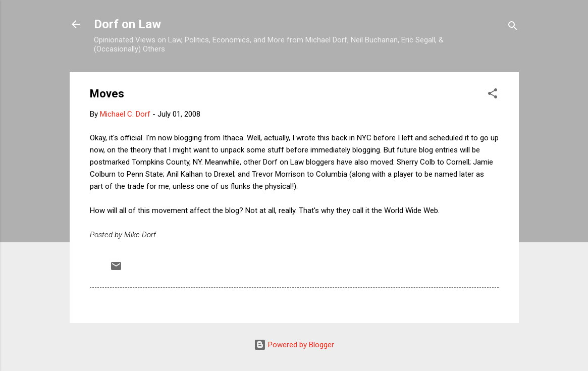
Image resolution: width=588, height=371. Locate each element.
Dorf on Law (127, 24)
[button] (493, 95)
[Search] (513, 28)
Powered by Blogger (294, 345)
